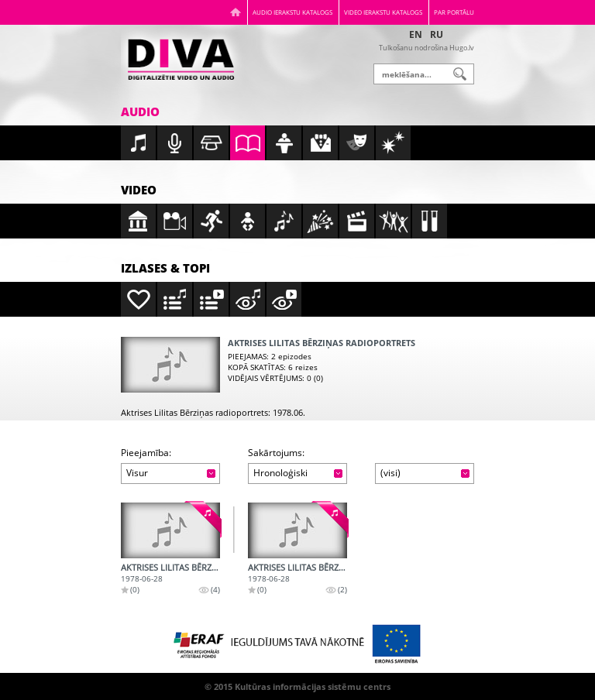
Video (139, 190)
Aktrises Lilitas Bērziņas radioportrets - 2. (345, 567)
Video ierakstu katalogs (383, 12)
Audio (140, 112)
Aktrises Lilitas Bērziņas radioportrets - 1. (218, 567)
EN (416, 34)
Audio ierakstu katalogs (292, 12)
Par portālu (454, 12)
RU (437, 34)
